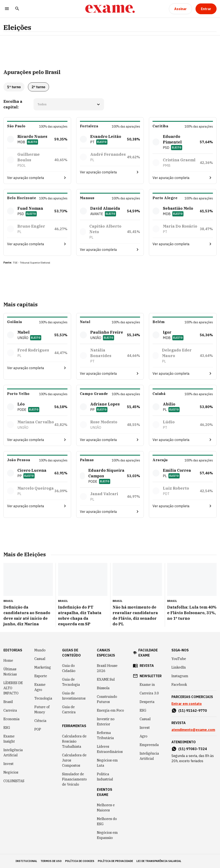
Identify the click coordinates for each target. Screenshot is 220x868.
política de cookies (80, 861)
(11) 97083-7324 (193, 749)
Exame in (147, 685)
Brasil (8, 702)
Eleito (32, 142)
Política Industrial (105, 777)
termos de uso (51, 861)
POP (38, 729)
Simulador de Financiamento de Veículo (74, 779)
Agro (144, 736)
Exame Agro (40, 687)
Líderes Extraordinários (110, 749)
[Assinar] (180, 9)
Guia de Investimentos (74, 696)
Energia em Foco (110, 710)
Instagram (180, 676)
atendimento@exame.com (193, 730)
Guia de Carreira (69, 709)
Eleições (17, 27)
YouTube (179, 659)
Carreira (10, 710)
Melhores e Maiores (106, 808)
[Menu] (7, 9)
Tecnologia (43, 698)
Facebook (179, 685)
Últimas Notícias (10, 672)
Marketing (43, 667)
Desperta (147, 702)
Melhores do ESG (107, 821)
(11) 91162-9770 (193, 711)
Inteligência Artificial (13, 752)
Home (8, 660)
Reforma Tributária (105, 735)
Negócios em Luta (107, 763)
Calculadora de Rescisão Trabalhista (74, 741)
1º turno (14, 87)
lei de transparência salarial (159, 861)
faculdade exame (148, 653)
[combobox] (38, 104)
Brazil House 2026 (107, 668)
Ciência (40, 721)
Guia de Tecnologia (71, 682)
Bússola (103, 688)
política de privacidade (115, 861)
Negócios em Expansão (107, 835)
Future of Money (42, 709)
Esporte (41, 676)
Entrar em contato (187, 704)
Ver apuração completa (26, 178)
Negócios (11, 772)
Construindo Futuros (107, 699)
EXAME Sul (106, 679)
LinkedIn (179, 667)
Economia (11, 719)
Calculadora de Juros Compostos (74, 760)
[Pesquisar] (17, 9)
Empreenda (149, 745)
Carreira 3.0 (149, 693)
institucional (26, 861)
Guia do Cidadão (69, 668)
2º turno (38, 87)
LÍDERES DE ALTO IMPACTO (13, 688)
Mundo (40, 650)
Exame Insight (9, 739)
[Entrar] (206, 9)
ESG (7, 728)
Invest (8, 764)
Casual (40, 659)
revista (147, 666)
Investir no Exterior (106, 722)
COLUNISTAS (14, 781)
